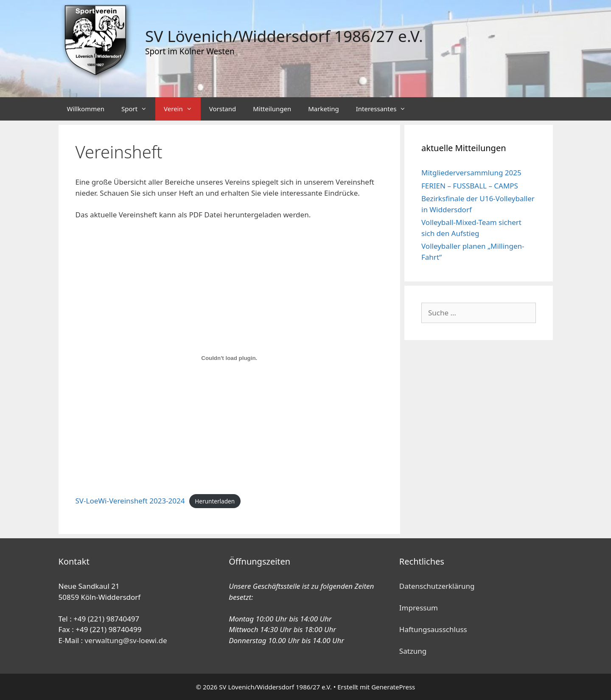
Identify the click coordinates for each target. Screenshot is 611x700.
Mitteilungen (272, 109)
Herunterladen (215, 501)
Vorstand (223, 109)
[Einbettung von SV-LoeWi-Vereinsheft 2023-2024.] (230, 358)
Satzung (413, 651)
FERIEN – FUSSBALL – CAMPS (470, 186)
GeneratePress (393, 687)
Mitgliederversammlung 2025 (471, 173)
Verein (182, 109)
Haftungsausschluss (433, 629)
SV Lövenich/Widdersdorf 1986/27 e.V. (284, 36)
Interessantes (385, 109)
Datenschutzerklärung (437, 586)
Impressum (419, 608)
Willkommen (86, 109)
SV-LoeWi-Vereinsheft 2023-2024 (130, 501)
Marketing (323, 109)
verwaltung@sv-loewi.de (126, 640)
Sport (138, 109)
